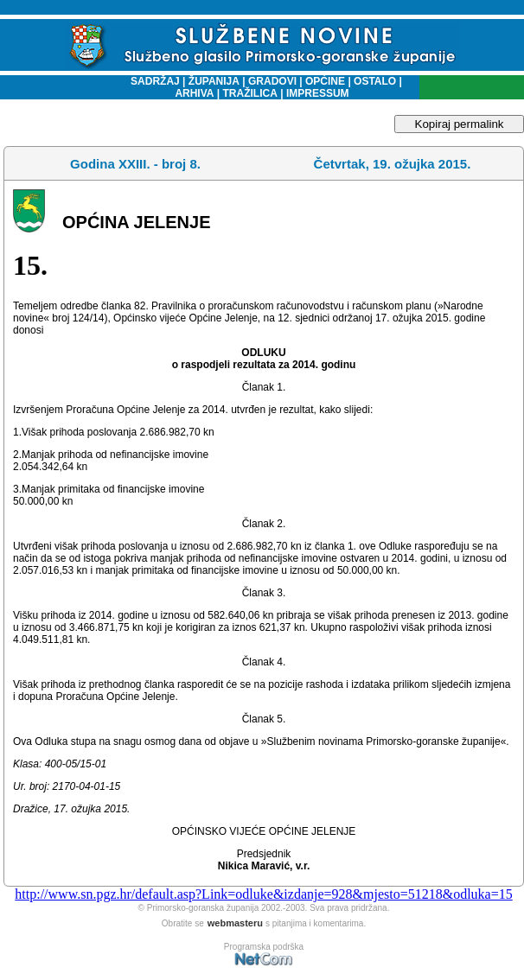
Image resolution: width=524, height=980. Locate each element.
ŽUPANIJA (214, 81)
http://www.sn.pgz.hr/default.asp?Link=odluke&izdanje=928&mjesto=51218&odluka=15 (263, 894)
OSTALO (375, 81)
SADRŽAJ (151, 81)
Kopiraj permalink (460, 124)
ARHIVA (194, 93)
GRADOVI (272, 81)
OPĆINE (325, 81)
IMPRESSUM (318, 93)
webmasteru (235, 923)
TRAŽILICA (249, 93)
